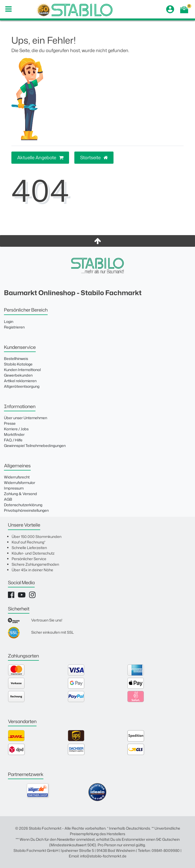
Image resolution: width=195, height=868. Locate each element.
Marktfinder (14, 434)
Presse (10, 423)
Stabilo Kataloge (18, 364)
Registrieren (14, 327)
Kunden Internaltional (22, 370)
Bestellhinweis (16, 358)
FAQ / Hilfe (13, 440)
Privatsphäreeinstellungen (26, 510)
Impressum (14, 488)
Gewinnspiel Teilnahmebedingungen (35, 446)
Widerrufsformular (20, 483)
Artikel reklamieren (20, 381)
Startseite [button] (94, 157)
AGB (8, 499)
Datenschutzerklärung (23, 505)
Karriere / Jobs (16, 429)
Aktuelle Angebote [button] (40, 157)
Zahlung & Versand (21, 494)
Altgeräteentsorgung (22, 386)
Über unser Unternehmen (26, 418)
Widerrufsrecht (17, 477)
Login (9, 321)
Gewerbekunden (18, 375)
